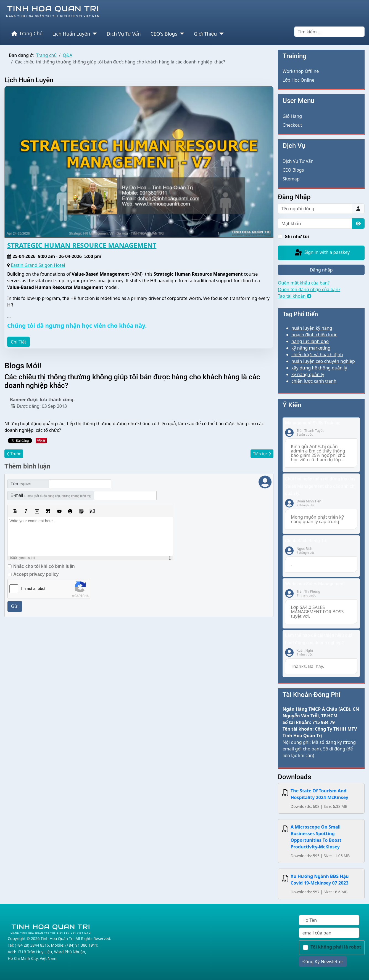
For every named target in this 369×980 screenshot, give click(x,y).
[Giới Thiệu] (220, 34)
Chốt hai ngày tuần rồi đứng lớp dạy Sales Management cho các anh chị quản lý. (320, 486)
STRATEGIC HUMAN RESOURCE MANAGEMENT (82, 245)
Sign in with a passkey (322, 253)
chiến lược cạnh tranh (314, 381)
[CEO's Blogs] (181, 34)
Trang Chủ (26, 34)
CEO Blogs (293, 170)
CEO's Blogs (164, 34)
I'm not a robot (33, 588)
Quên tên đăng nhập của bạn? (309, 289)
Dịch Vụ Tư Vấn (124, 34)
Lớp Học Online (298, 80)
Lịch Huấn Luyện (71, 34)
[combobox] (329, 32)
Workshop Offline (301, 71)
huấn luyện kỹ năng (312, 328)
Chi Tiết (19, 342)
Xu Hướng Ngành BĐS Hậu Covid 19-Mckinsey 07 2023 (320, 880)
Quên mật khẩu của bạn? (304, 283)
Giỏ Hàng (292, 116)
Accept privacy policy (36, 574)
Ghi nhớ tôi (297, 236)
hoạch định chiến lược (314, 335)
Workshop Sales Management (315, 584)
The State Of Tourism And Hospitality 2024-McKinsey (319, 794)
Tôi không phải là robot (336, 947)
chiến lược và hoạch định (317, 355)
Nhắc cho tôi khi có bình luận (44, 566)
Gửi (15, 606)
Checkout (292, 125)
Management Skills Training (313, 423)
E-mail (51, 495)
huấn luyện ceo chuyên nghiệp (323, 361)
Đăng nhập (321, 270)
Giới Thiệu (205, 34)
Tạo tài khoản (295, 296)
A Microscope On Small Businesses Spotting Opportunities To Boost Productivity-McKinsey (316, 837)
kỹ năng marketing (311, 348)
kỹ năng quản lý (308, 374)
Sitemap (291, 179)
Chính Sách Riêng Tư (306, 541)
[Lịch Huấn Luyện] (93, 34)
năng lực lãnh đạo (310, 341)
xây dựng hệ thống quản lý (319, 368)
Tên (21, 484)
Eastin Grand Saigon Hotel (38, 265)
